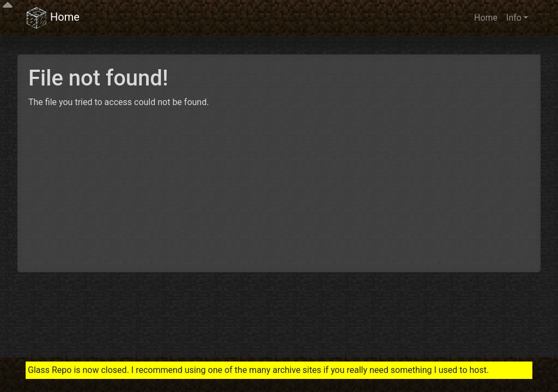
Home (53, 18)
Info (514, 18)
